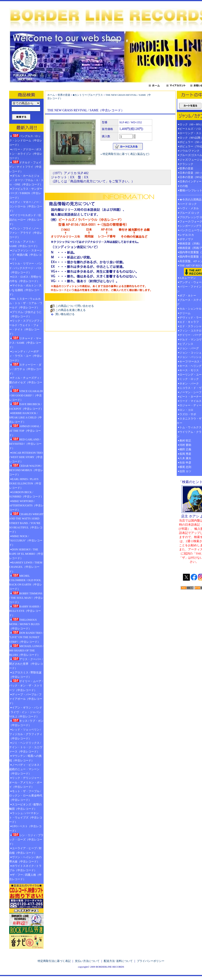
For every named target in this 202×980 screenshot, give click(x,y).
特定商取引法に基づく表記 (54, 961)
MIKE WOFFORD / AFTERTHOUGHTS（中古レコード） (26, 505)
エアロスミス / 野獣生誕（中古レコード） (25, 675)
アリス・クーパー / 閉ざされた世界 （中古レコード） (26, 663)
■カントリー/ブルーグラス (88, 95)
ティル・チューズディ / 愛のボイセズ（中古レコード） (26, 382)
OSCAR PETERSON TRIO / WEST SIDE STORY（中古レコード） (26, 457)
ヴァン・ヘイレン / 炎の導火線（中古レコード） (25, 859)
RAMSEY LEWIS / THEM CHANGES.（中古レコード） (26, 567)
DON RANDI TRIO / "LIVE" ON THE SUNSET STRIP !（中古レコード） (26, 637)
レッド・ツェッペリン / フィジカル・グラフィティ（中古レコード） (26, 734)
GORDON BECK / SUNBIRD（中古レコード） (26, 494)
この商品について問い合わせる (75, 306)
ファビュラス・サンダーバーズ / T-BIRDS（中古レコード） (26, 193)
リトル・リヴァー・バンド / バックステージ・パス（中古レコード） (26, 268)
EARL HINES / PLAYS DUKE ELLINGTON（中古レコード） (25, 483)
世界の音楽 (64, 95)
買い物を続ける (65, 314)
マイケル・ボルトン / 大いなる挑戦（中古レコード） (25, 290)
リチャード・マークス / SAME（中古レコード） (25, 343)
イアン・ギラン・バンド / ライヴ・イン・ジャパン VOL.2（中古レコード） (26, 712)
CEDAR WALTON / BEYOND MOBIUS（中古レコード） (26, 470)
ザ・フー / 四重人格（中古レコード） (25, 877)
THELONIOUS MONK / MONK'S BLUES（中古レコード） (24, 624)
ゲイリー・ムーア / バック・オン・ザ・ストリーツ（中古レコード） (26, 685)
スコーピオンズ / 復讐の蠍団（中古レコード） (25, 807)
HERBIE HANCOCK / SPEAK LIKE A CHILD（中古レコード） (25, 417)
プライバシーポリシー (151, 961)
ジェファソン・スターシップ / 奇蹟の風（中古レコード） (26, 255)
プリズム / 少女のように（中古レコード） (25, 314)
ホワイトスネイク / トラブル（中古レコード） (25, 868)
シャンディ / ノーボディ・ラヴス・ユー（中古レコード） (26, 356)
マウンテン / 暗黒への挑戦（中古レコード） (25, 758)
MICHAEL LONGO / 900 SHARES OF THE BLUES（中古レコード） (26, 650)
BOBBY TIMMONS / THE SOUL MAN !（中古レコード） (26, 598)
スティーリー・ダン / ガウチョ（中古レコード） (25, 369)
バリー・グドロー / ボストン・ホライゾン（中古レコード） (26, 154)
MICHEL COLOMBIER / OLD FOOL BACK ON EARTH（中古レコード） (26, 582)
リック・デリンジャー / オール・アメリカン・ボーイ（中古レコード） (26, 782)
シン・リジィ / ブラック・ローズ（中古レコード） (26, 839)
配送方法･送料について (118, 961)
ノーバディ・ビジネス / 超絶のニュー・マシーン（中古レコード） (25, 769)
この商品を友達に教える (70, 310)
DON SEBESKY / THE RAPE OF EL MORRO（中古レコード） (26, 554)
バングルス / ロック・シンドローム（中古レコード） (26, 140)
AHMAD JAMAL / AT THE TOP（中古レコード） (25, 430)
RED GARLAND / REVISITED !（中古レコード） (25, 444)
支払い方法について (87, 961)
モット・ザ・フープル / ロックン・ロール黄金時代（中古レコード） (26, 796)
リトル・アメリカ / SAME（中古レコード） (24, 244)
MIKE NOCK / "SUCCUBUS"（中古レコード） (26, 541)
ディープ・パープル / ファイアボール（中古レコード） (26, 699)
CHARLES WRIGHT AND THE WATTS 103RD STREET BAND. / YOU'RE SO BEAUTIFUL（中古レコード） (26, 523)
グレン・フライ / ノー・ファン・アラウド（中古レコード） (26, 233)
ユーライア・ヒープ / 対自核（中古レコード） (25, 850)
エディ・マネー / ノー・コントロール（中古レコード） (26, 206)
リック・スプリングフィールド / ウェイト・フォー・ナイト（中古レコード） (26, 327)
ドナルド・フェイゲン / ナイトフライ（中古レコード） (25, 167)
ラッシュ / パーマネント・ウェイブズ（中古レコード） (26, 818)
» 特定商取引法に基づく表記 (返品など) (125, 154)
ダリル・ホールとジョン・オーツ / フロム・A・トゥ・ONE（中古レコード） (26, 180)
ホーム (51, 95)
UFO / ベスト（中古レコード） (25, 828)
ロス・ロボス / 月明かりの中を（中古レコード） (25, 279)
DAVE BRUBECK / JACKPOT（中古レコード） (26, 406)
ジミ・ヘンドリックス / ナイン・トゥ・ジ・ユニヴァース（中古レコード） (26, 747)
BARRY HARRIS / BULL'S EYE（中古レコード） (25, 611)
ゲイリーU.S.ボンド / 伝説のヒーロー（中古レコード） (26, 220)
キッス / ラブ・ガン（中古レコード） (26, 723)
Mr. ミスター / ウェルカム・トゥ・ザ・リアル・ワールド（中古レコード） (26, 303)
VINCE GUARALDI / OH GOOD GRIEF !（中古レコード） (26, 395)
